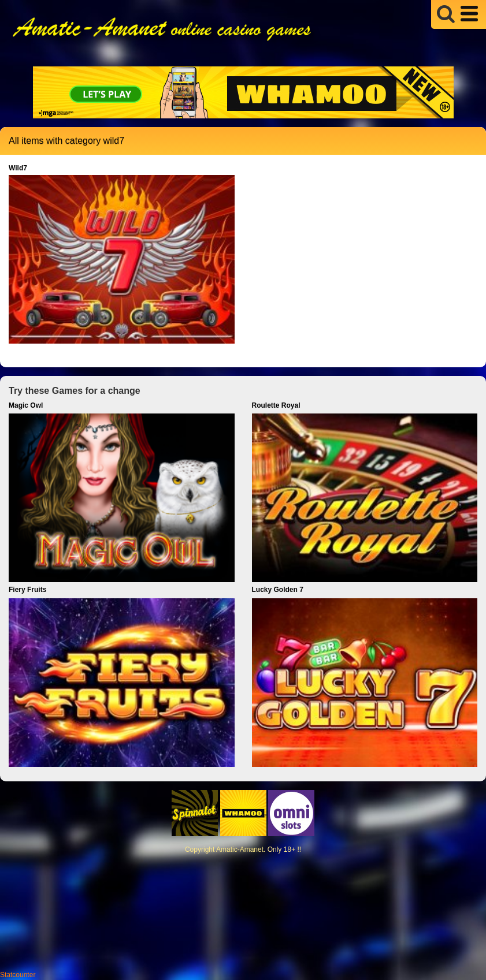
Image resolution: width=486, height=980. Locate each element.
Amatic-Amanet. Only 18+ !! (259, 849)
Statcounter (18, 975)
